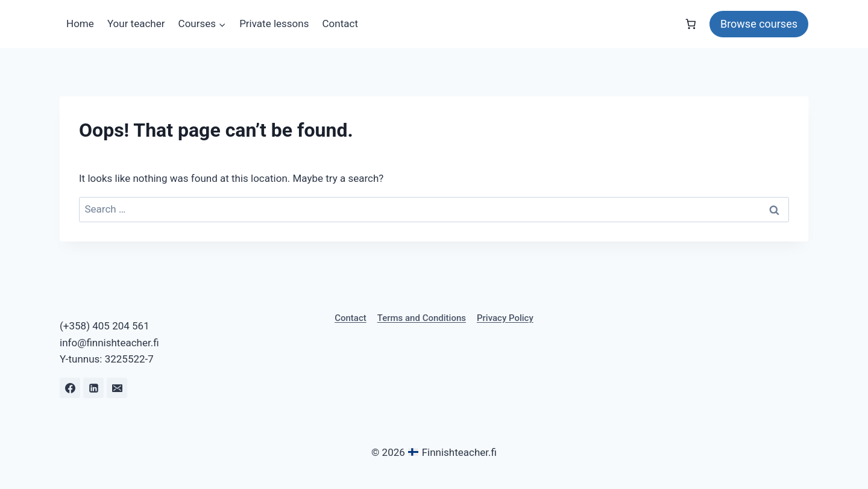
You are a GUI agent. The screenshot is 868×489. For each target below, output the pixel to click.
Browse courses (759, 24)
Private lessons (274, 23)
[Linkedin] (93, 388)
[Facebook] (70, 388)
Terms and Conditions (422, 318)
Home (80, 23)
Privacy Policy (505, 318)
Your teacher (136, 23)
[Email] (117, 388)
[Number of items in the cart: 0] (691, 24)
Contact (340, 23)
